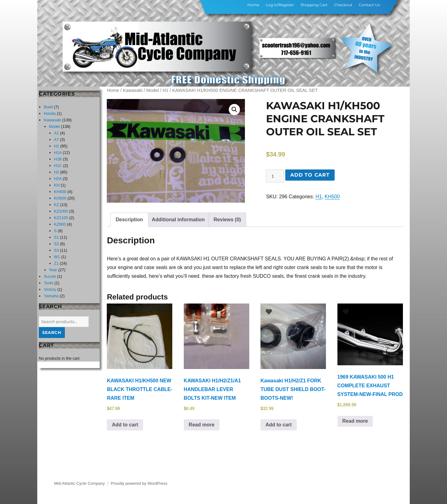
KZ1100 (61, 218)
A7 (56, 139)
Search (52, 332)
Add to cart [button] (125, 425)
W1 (57, 257)
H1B (58, 159)
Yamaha (51, 296)
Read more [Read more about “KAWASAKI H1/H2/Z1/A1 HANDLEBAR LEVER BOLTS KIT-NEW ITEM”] (202, 425)
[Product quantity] (275, 176)
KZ (57, 205)
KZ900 (60, 224)
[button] (234, 110)
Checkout (343, 5)
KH (57, 185)
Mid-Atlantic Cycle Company (80, 483)
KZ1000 (61, 211)
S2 (56, 244)
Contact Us (369, 5)
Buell (48, 107)
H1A (58, 153)
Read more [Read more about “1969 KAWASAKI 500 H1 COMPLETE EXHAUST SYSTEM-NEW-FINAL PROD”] (355, 421)
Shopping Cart (314, 5)
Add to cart (310, 175)
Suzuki (50, 276)
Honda (50, 113)
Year (53, 270)
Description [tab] (129, 220)
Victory (50, 289)
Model (152, 90)
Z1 (56, 263)
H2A (58, 179)
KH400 (60, 192)
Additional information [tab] (178, 220)
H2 (57, 172)
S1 (56, 237)
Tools (48, 283)
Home (253, 5)
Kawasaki (133, 90)
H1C (58, 166)
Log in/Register (280, 5)
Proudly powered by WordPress (139, 483)
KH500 (332, 197)
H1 (166, 90)
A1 (56, 133)
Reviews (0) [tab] (227, 220)
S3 (56, 250)
